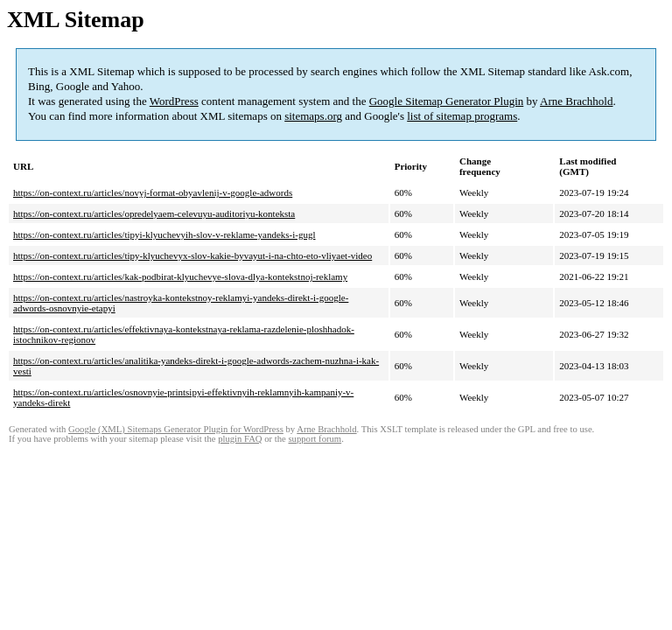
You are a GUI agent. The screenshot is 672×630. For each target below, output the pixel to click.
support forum (315, 439)
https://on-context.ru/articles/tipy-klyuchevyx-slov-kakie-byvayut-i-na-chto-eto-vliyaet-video (192, 255)
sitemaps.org (313, 116)
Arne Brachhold (576, 101)
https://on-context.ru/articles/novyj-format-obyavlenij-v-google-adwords (153, 192)
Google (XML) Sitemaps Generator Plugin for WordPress (176, 429)
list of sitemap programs (462, 116)
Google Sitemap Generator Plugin (447, 101)
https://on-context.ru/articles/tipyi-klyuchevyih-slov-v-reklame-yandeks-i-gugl (164, 234)
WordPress (174, 101)
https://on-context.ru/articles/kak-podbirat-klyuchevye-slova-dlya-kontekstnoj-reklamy (180, 276)
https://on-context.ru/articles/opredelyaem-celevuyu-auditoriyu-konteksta (154, 213)
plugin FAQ (240, 439)
